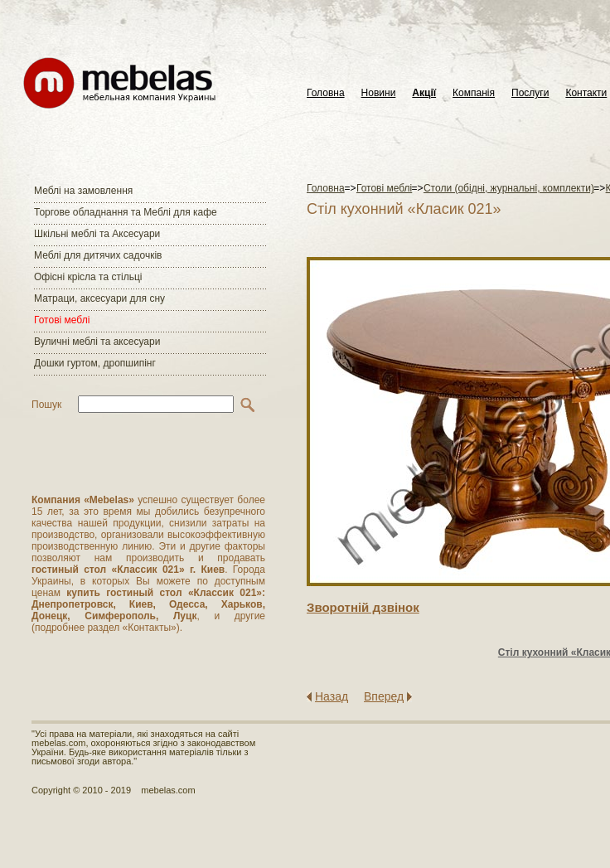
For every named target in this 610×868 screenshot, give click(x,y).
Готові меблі (62, 320)
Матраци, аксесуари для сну (99, 298)
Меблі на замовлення (83, 191)
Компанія (474, 93)
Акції (424, 93)
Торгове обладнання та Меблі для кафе (126, 212)
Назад (332, 696)
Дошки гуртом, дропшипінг (95, 363)
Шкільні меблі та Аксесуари (97, 234)
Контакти (586, 93)
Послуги (530, 93)
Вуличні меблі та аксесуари (97, 342)
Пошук (46, 405)
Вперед (384, 696)
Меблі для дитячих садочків (98, 255)
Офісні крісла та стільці (88, 277)
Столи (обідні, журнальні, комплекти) (509, 188)
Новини (379, 93)
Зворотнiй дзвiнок (363, 607)
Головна (326, 93)
